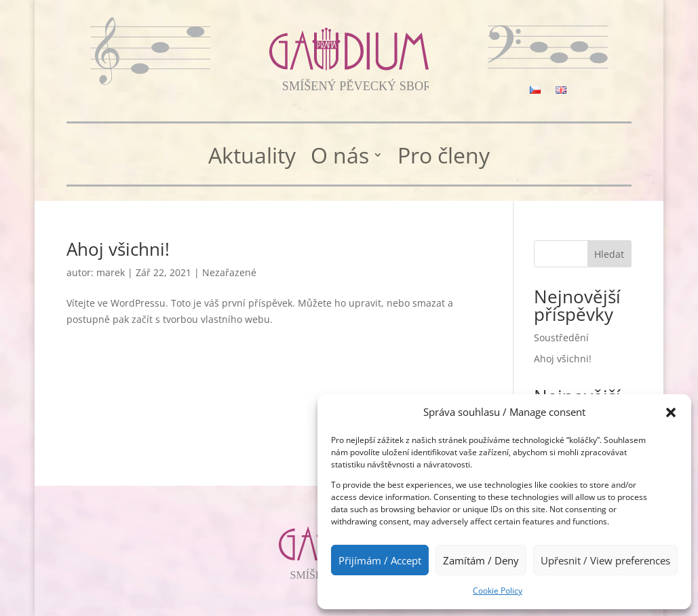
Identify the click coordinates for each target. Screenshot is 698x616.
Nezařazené (229, 272)
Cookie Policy (498, 591)
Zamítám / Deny (481, 560)
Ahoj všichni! (118, 249)
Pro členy (444, 156)
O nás (340, 156)
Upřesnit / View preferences (605, 560)
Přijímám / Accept (380, 560)
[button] (671, 412)
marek (111, 272)
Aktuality (252, 156)
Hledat (609, 254)
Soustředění (561, 338)
